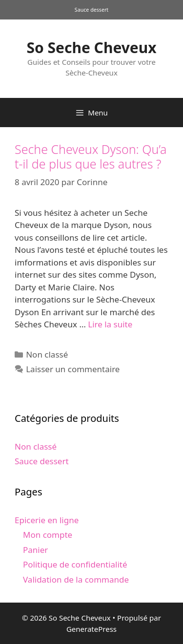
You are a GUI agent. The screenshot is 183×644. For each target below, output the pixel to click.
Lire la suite (110, 324)
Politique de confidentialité (75, 564)
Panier (35, 550)
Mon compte (48, 535)
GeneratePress (91, 629)
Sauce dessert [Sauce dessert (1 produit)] (91, 10)
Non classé (47, 354)
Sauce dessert (42, 461)
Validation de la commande (76, 579)
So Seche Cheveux (91, 47)
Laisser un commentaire (73, 369)
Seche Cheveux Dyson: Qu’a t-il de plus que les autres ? (91, 156)
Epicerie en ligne (47, 520)
